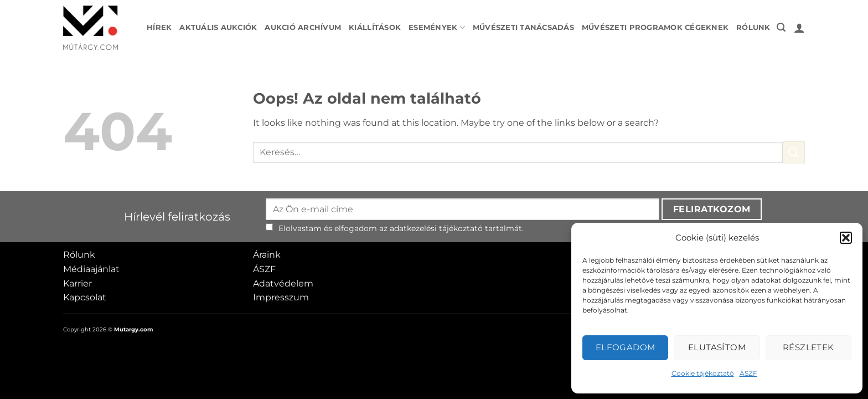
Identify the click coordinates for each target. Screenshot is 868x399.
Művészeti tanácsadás (523, 27)
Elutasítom (717, 347)
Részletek (808, 347)
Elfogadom (626, 347)
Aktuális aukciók (218, 27)
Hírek (159, 27)
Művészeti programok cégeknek (655, 27)
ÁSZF (748, 373)
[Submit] (794, 152)
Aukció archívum (303, 27)
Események (437, 27)
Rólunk (753, 27)
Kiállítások (375, 27)
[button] (846, 238)
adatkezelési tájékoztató (436, 228)
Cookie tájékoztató (703, 373)
